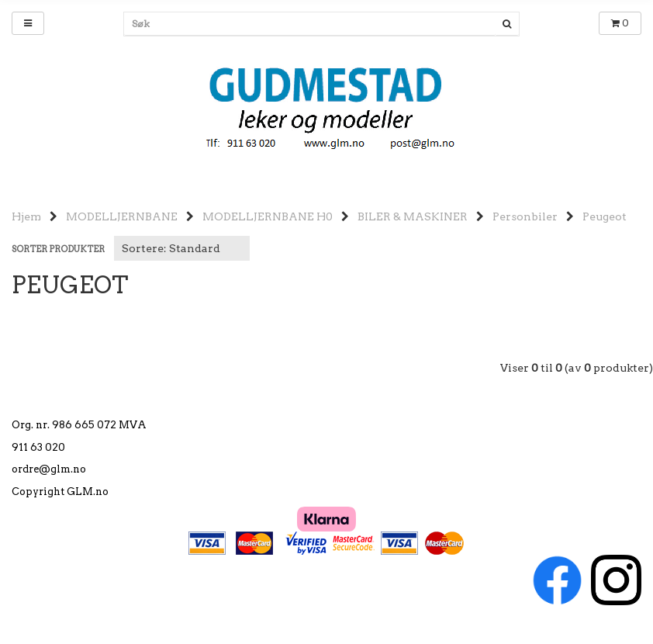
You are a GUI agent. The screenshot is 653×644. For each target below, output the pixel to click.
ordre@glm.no (49, 469)
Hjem (26, 216)
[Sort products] (182, 248)
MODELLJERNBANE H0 (268, 216)
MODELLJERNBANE (122, 216)
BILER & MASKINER (413, 216)
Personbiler (525, 216)
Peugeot (605, 216)
